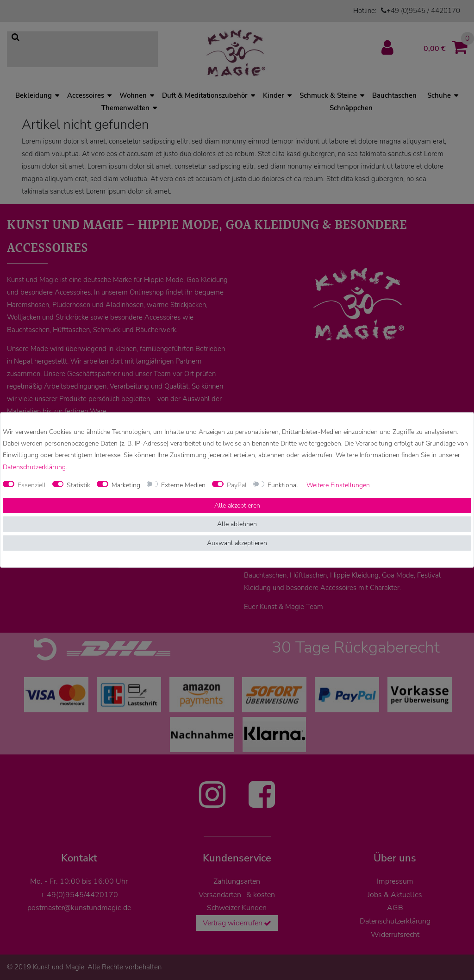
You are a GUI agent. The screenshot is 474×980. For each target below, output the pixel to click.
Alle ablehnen (237, 524)
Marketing (126, 485)
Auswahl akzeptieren (237, 543)
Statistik (78, 485)
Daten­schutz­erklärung (34, 467)
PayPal (237, 485)
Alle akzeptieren (237, 506)
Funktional (283, 485)
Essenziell (32, 485)
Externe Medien (183, 485)
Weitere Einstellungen (338, 485)
